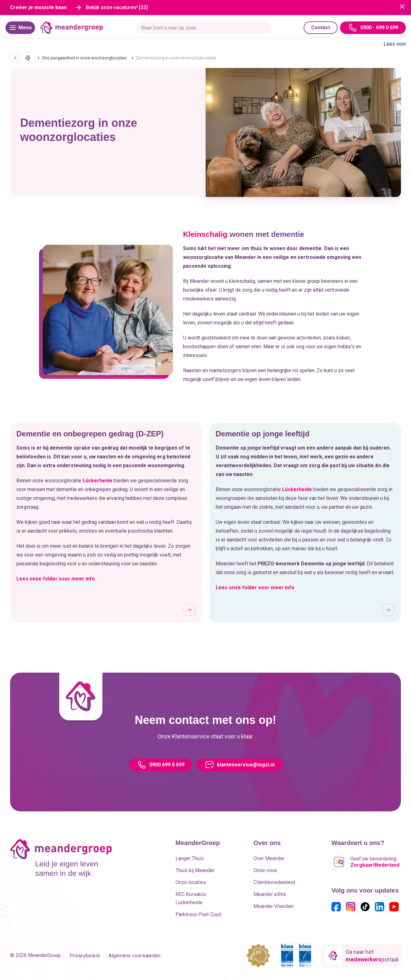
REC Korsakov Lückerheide (191, 898)
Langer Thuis (190, 858)
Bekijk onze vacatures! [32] (117, 7)
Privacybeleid (85, 956)
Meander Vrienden (274, 906)
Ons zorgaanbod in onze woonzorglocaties (84, 58)
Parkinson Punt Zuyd (198, 914)
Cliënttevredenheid (274, 882)
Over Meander (269, 858)
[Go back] (15, 58)
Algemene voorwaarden (134, 956)
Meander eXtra (270, 894)
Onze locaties (191, 882)
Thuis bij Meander (195, 870)
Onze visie (265, 870)
